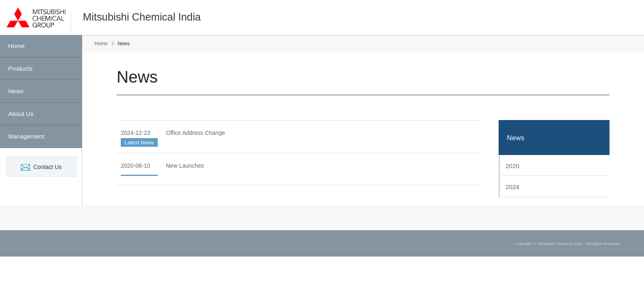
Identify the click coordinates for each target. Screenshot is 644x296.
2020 (512, 166)
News (516, 138)
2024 (512, 187)
